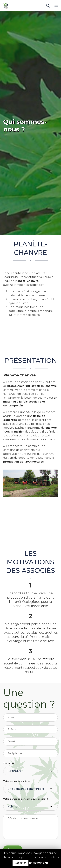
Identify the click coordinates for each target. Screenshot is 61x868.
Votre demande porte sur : (18, 781)
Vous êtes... (9, 763)
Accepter (20, 863)
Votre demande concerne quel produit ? (26, 799)
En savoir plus (39, 863)
